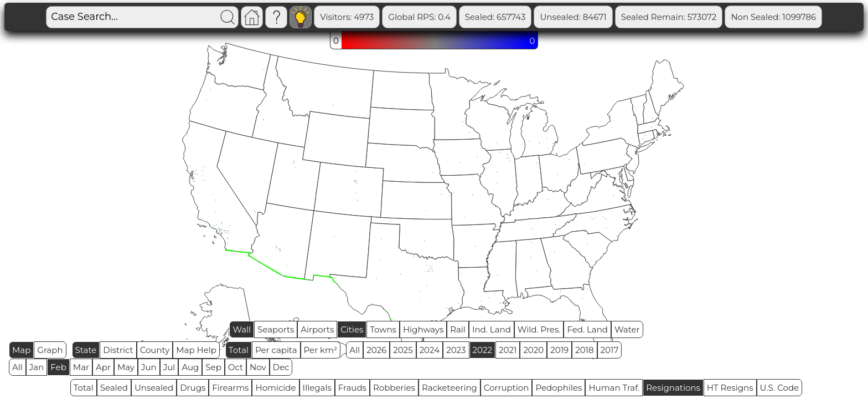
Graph (50, 350)
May (126, 367)
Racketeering (449, 388)
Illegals (317, 388)
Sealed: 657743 (495, 17)
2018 (584, 350)
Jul (169, 367)
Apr (103, 367)
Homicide (275, 388)
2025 (403, 350)
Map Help (196, 350)
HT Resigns (730, 388)
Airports (317, 329)
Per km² (321, 350)
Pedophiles (559, 388)
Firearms (230, 388)
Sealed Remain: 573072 (669, 17)
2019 (559, 350)
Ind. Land (492, 329)
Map (21, 350)
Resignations (673, 388)
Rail (458, 329)
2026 (376, 350)
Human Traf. (614, 388)
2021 (508, 350)
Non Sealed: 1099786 (773, 17)
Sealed (114, 388)
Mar (81, 367)
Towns (383, 329)
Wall (242, 329)
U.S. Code (780, 388)
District (118, 350)
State (86, 350)
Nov (258, 367)
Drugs (193, 388)
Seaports (276, 329)
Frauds (352, 388)
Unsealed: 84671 (573, 17)
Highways (423, 329)
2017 (610, 350)
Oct (236, 367)
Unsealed (154, 388)
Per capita (276, 350)
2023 (456, 350)
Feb (58, 367)
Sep (213, 367)
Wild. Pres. (539, 329)
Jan (37, 367)
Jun (149, 367)
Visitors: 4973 (347, 17)
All (355, 350)
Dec (281, 367)
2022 (482, 350)
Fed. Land (587, 329)
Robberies (394, 388)
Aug (190, 367)
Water (627, 329)
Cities (352, 329)
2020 (533, 350)
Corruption (507, 388)
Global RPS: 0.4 (419, 17)
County (155, 350)
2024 (430, 350)
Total (239, 350)
